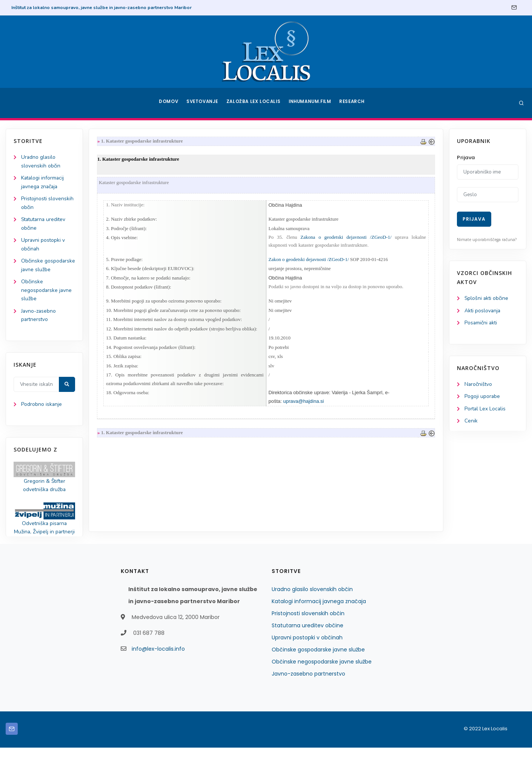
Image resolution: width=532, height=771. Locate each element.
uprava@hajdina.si (304, 406)
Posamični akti (481, 323)
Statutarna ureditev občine (308, 649)
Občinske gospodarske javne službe (44, 273)
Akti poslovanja (483, 311)
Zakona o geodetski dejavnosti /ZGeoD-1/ (345, 239)
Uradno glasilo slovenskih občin (312, 613)
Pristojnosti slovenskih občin (308, 637)
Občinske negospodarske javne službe (47, 302)
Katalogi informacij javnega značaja (319, 625)
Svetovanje (203, 103)
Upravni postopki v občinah (307, 661)
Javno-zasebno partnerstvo (308, 697)
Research (353, 103)
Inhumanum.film (311, 103)
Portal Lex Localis (486, 410)
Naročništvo (479, 385)
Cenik (471, 423)
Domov (168, 103)
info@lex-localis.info (158, 672)
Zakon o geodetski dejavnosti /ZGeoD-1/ (309, 261)
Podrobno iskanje (42, 418)
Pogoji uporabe (482, 398)
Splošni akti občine (487, 299)
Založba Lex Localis (255, 103)
